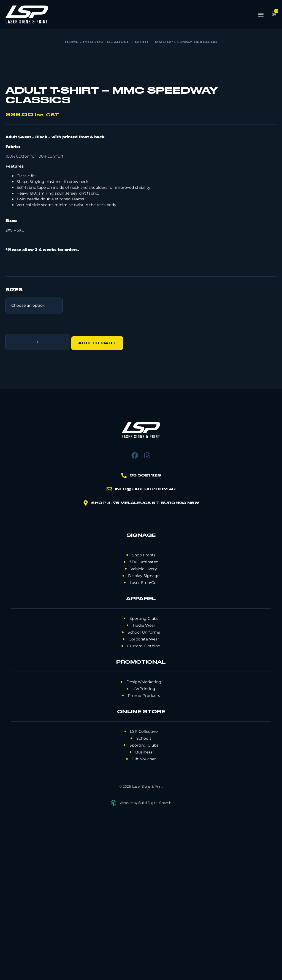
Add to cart (99, 506)
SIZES (14, 456)
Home (72, 42)
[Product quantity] (37, 506)
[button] (261, 14)
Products (97, 42)
